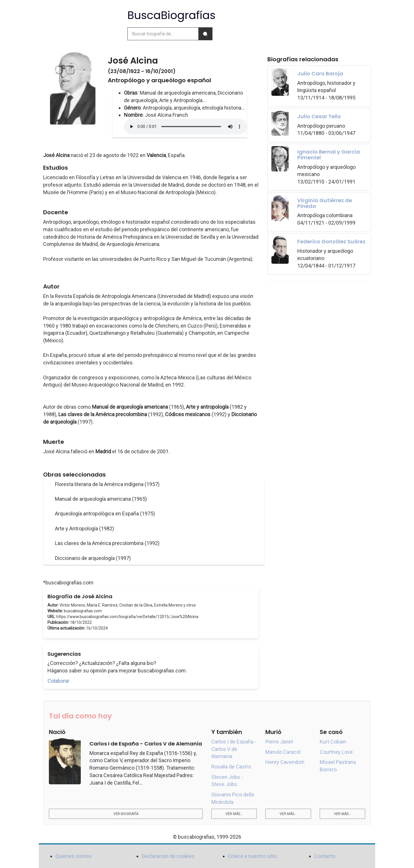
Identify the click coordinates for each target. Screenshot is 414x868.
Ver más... (234, 814)
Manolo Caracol (283, 752)
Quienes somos (74, 856)
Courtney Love (336, 752)
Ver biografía (126, 814)
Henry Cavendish (285, 762)
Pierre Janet (279, 742)
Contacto (325, 856)
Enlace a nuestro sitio (252, 856)
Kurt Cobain (333, 742)
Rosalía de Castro (231, 767)
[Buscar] (205, 34)
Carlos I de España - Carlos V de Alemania (234, 749)
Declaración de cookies (168, 856)
